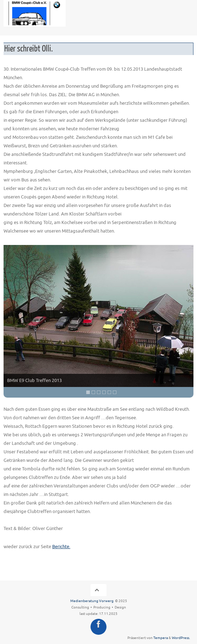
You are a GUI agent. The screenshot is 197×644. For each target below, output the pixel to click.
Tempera (161, 638)
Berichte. (61, 547)
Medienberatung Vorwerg (92, 601)
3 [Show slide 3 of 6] (99, 392)
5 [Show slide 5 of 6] (109, 392)
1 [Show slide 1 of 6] (88, 392)
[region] (98, 321)
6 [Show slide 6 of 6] (115, 392)
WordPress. (181, 638)
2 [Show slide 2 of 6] (93, 392)
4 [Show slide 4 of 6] (104, 392)
